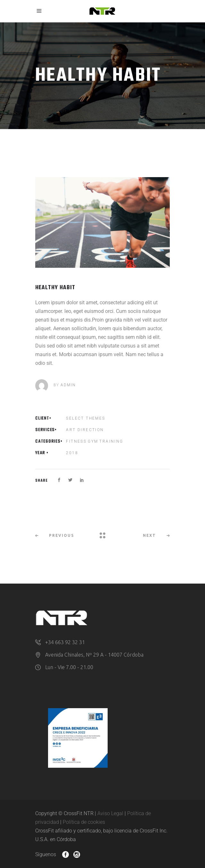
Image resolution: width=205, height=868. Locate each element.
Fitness (76, 441)
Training (111, 441)
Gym (93, 441)
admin (68, 385)
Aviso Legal (110, 813)
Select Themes (86, 418)
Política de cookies (84, 822)
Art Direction (85, 430)
